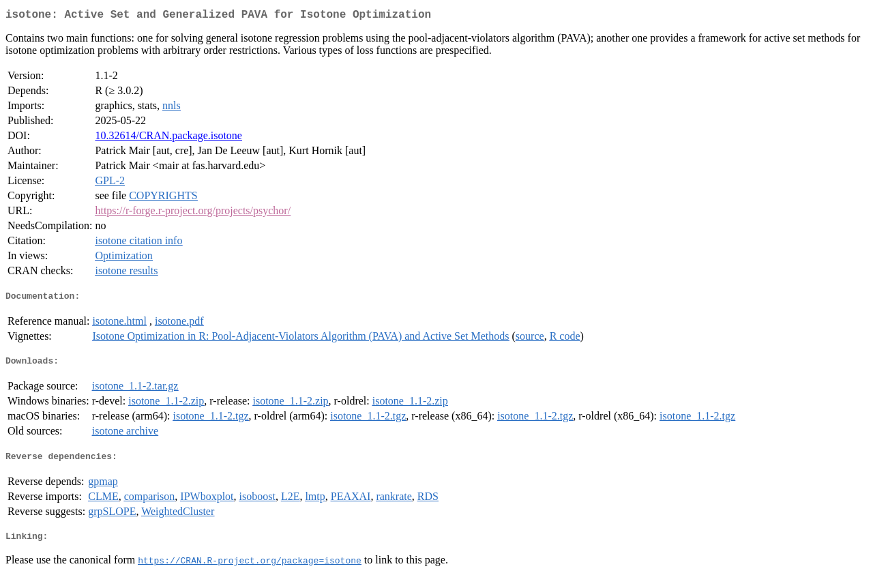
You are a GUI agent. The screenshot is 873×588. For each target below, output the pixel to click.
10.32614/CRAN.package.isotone (168, 138)
